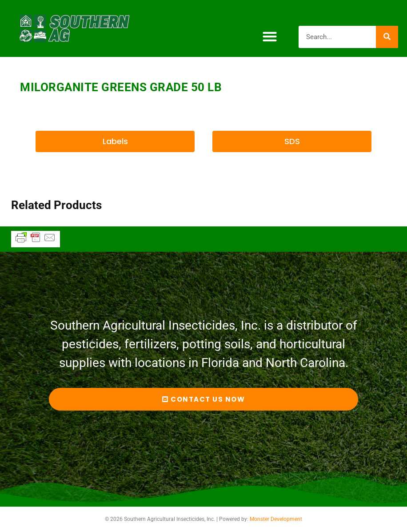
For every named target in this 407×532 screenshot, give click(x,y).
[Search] (387, 37)
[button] (269, 37)
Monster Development (276, 519)
